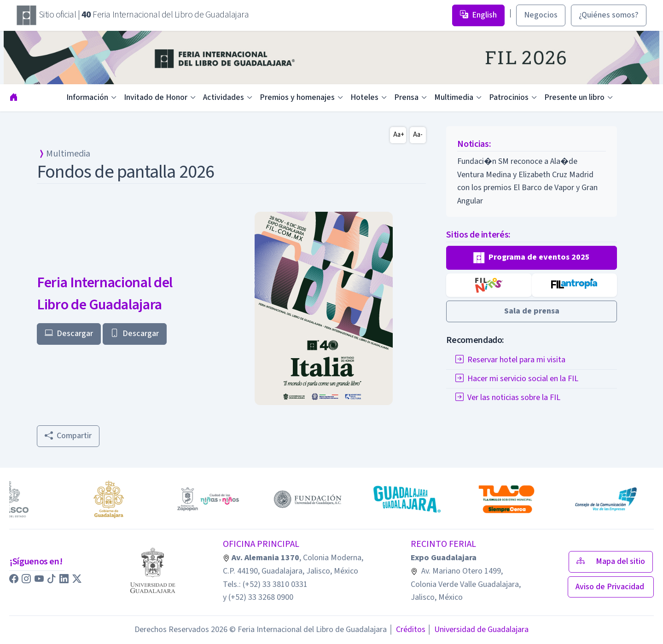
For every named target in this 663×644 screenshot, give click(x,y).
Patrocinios (509, 97)
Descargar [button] (69, 334)
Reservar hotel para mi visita (510, 360)
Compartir (68, 436)
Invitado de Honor (156, 97)
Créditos (407, 629)
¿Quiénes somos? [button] (609, 15)
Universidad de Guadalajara (478, 629)
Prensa (406, 97)
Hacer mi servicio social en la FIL (517, 379)
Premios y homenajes (297, 97)
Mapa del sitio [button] (611, 561)
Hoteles (364, 97)
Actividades (224, 97)
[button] (532, 258)
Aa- (418, 135)
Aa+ (399, 135)
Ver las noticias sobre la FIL (508, 397)
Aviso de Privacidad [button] (611, 587)
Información (87, 97)
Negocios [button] (541, 15)
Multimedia (454, 97)
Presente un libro (574, 97)
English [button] (478, 15)
